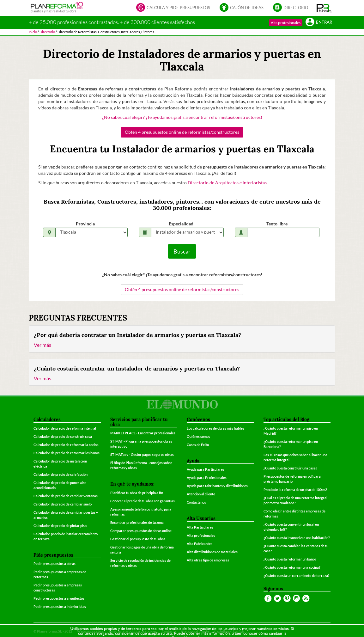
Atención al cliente (201, 494)
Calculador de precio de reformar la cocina (66, 445)
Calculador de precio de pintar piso (60, 526)
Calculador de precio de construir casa (63, 436)
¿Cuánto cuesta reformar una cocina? (292, 567)
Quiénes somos (198, 436)
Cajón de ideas (242, 8)
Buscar (182, 251)
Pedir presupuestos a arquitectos (59, 598)
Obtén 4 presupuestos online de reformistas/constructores (182, 132)
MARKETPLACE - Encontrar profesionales (143, 433)
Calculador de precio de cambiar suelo (63, 504)
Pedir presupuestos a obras (55, 563)
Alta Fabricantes (200, 544)
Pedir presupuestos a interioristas (60, 606)
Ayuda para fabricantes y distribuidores (217, 486)
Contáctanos (196, 502)
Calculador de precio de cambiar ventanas (66, 496)
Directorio (291, 8)
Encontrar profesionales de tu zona (137, 522)
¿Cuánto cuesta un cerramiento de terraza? (297, 576)
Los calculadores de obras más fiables (215, 428)
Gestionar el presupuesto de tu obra (138, 539)
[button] (324, 8)
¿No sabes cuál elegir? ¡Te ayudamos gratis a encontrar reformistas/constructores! (182, 117)
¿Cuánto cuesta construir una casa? (290, 468)
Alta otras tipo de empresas (208, 560)
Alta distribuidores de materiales (212, 552)
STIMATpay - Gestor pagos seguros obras (142, 454)
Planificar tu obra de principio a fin (137, 493)
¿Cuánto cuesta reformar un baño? (290, 559)
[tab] (182, 339)
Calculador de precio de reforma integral (65, 428)
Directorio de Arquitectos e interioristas (228, 183)
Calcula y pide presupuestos (173, 8)
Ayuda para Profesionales (207, 478)
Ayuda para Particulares (206, 469)
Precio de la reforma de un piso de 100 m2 (295, 490)
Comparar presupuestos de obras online (141, 531)
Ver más (42, 345)
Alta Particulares (200, 527)
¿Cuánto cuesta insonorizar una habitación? (297, 538)
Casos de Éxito (198, 445)
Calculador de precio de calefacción (61, 474)
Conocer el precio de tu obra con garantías (143, 501)
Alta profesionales (286, 23)
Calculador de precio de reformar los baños (67, 453)
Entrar (319, 23)
